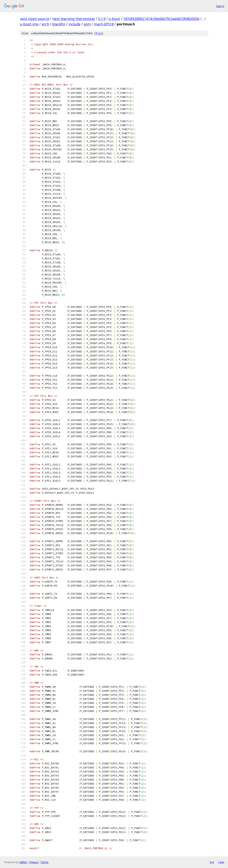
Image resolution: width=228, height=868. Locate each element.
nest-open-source (35, 19)
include (75, 24)
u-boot (114, 19)
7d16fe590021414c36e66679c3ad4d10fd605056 (161, 19)
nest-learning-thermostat (74, 19)
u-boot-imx (29, 24)
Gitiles (23, 862)
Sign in (220, 6)
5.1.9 (102, 19)
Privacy (34, 862)
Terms (44, 862)
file (99, 33)
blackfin (59, 24)
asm (87, 24)
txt (212, 862)
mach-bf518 (104, 24)
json (221, 862)
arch (45, 24)
